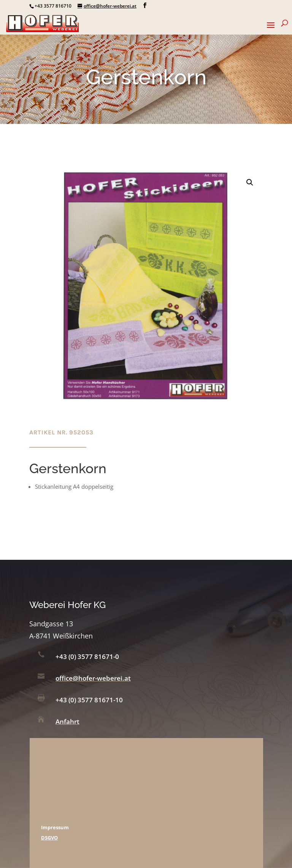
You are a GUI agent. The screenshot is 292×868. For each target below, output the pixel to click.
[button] (250, 182)
